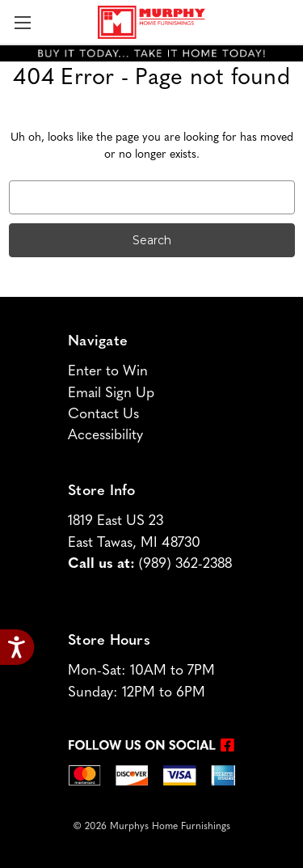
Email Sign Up (111, 394)
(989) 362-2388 (185, 564)
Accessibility (105, 436)
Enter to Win (108, 372)
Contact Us (103, 415)
